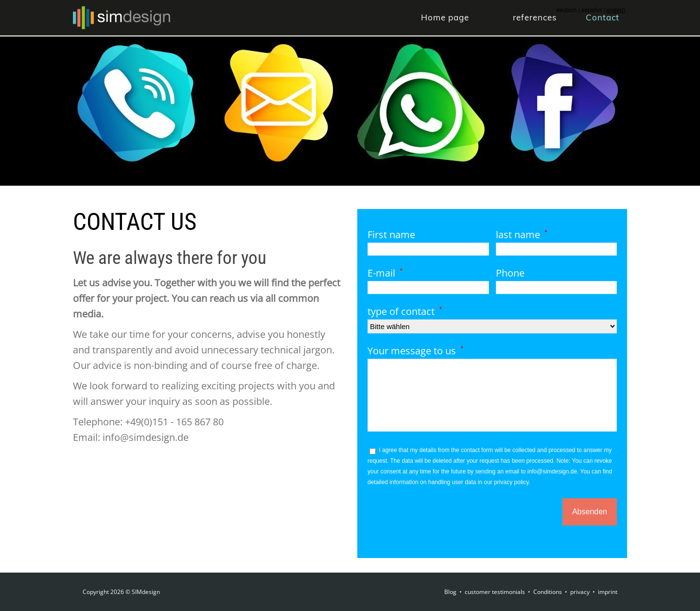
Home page (445, 17)
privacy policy (511, 482)
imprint (608, 592)
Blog (450, 592)
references (535, 17)
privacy (580, 592)
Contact (603, 17)
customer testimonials (495, 592)
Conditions (548, 592)
